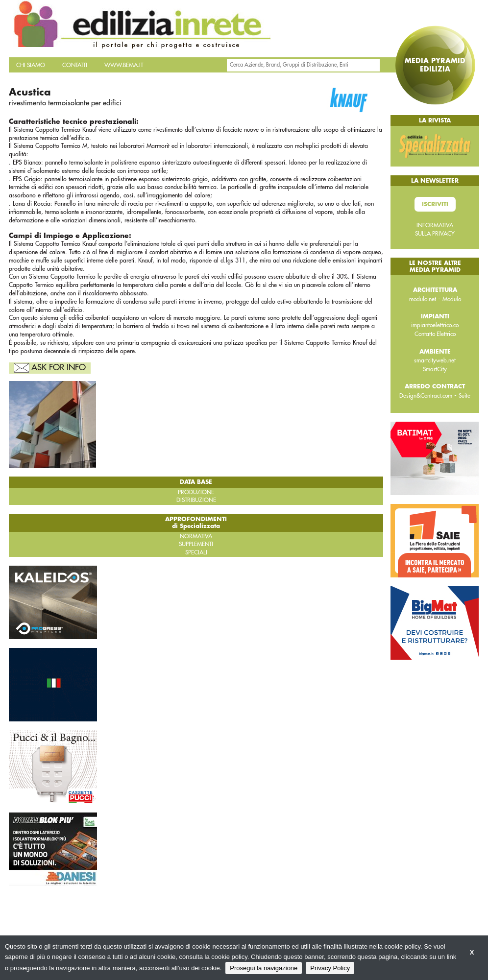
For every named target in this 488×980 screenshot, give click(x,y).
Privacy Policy (330, 968)
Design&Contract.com (426, 396)
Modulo (452, 299)
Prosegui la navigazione (264, 968)
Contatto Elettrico (435, 334)
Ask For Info (59, 368)
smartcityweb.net (435, 360)
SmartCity (435, 369)
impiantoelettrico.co (435, 325)
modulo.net (423, 299)
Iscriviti (435, 204)
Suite (464, 396)
